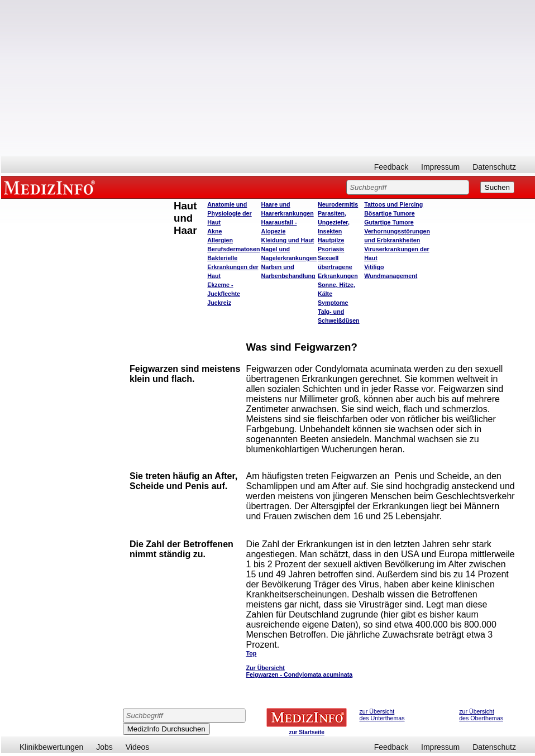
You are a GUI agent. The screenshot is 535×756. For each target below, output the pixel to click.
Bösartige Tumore (389, 213)
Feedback (391, 167)
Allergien (220, 240)
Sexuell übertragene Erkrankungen (338, 267)
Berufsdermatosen (233, 249)
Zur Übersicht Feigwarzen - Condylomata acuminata (300, 671)
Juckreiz (219, 303)
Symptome (333, 303)
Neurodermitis (338, 204)
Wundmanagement (391, 276)
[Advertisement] (268, 78)
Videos (138, 747)
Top (252, 653)
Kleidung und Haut (288, 240)
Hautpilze (331, 240)
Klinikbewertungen (51, 747)
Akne (214, 231)
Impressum (440, 167)
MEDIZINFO (51, 187)
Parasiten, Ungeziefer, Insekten (334, 222)
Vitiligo (374, 267)
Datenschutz (494, 167)
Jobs (104, 747)
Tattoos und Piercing (393, 204)
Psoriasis (331, 249)
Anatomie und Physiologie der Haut (229, 213)
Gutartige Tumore (389, 222)
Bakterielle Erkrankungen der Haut (233, 267)
